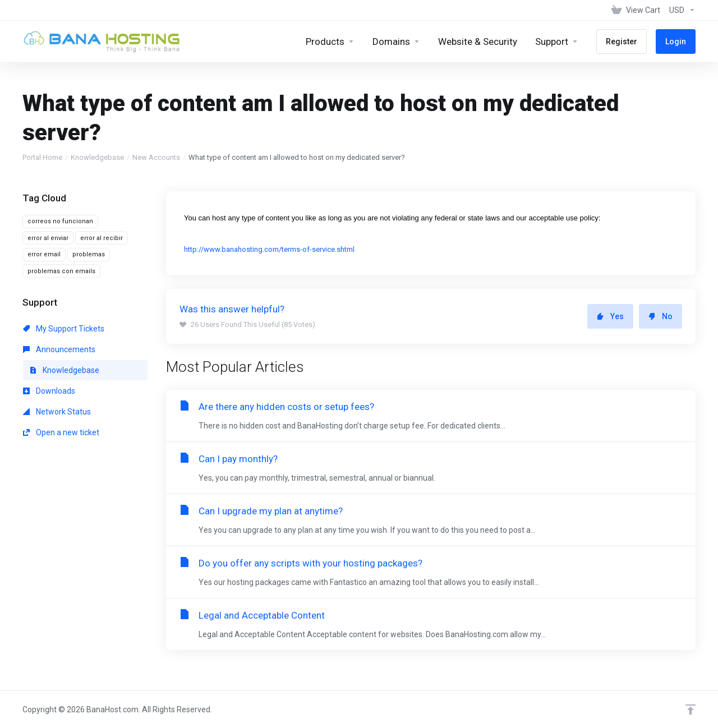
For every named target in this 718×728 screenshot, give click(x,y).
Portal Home (42, 157)
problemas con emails (61, 271)
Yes (610, 316)
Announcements (59, 349)
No (661, 316)
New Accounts (156, 157)
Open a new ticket (61, 432)
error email (44, 254)
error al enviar (48, 238)
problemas (89, 254)
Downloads (49, 391)
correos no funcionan (60, 221)
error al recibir (102, 238)
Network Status (57, 412)
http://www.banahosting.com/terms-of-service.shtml (269, 249)
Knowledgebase (97, 157)
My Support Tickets (64, 329)
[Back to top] (691, 709)
